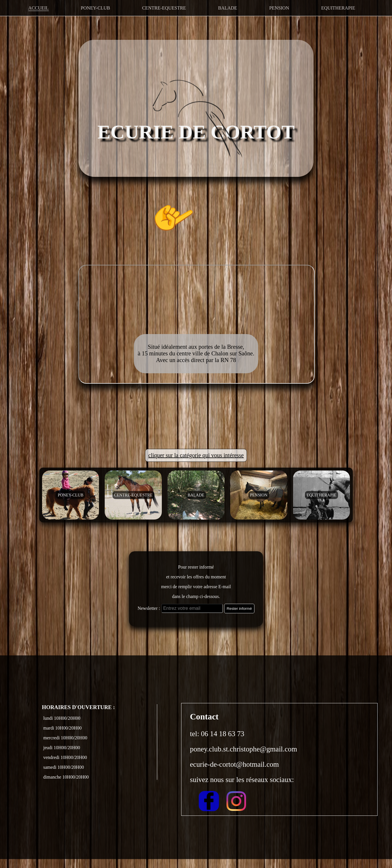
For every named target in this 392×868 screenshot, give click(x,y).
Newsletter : (149, 617)
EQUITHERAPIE (338, 7)
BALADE (228, 7)
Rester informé (239, 617)
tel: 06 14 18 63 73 (217, 743)
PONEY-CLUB (95, 7)
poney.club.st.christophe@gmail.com (244, 758)
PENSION (279, 7)
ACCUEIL (38, 7)
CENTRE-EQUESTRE (164, 7)
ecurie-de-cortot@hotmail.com (235, 773)
